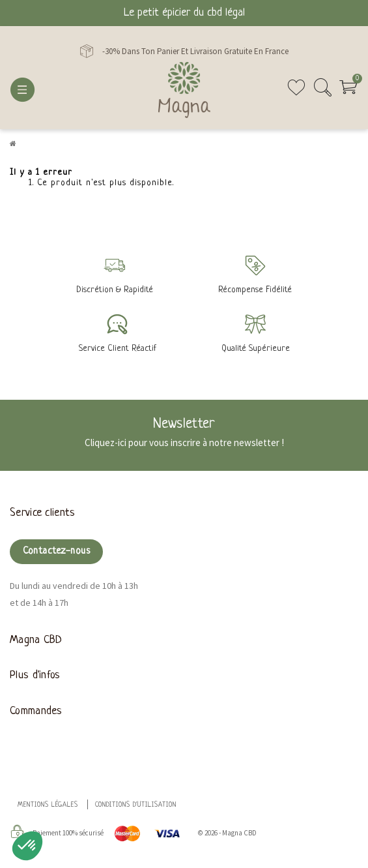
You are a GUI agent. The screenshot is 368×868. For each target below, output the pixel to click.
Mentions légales (48, 805)
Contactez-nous (56, 551)
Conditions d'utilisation (136, 805)
